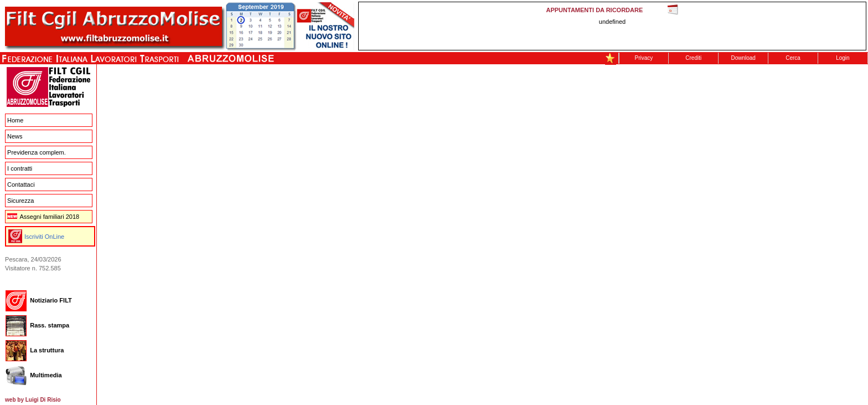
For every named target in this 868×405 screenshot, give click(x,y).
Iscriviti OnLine (44, 237)
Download (743, 58)
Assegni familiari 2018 (43, 217)
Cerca (793, 58)
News (15, 136)
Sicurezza (20, 201)
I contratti (20, 168)
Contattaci (21, 184)
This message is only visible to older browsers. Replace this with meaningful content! (612, 26)
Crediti (693, 58)
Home (15, 120)
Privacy (644, 58)
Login (843, 58)
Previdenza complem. (37, 152)
